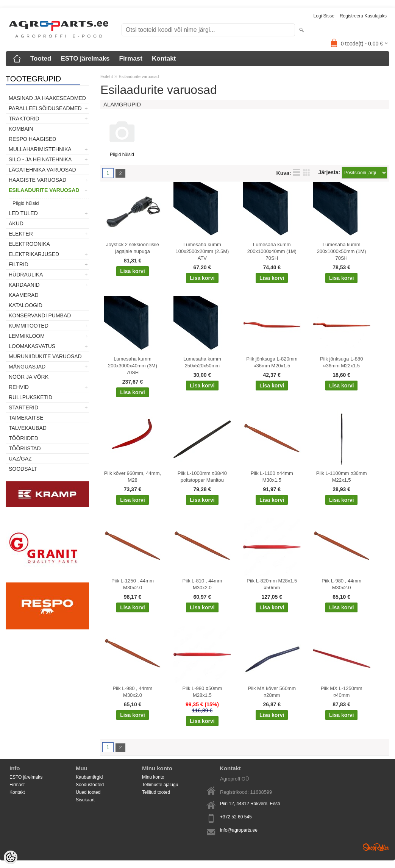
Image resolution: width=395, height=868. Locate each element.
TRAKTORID (24, 119)
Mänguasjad (27, 367)
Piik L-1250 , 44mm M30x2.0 (133, 584)
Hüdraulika (26, 275)
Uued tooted (88, 792)
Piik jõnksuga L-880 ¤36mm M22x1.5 (341, 362)
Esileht (107, 76)
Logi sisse (324, 16)
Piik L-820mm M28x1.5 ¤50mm (272, 584)
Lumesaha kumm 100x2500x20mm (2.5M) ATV (202, 251)
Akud (16, 223)
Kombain (21, 129)
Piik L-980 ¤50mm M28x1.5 (202, 692)
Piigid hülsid (26, 203)
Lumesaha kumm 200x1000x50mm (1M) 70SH (342, 251)
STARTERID (23, 407)
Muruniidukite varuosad (45, 356)
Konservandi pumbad (40, 315)
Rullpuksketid (30, 397)
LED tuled (23, 213)
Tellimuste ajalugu (160, 785)
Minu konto (153, 777)
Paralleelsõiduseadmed (45, 108)
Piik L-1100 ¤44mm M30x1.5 (272, 477)
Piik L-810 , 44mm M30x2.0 (202, 584)
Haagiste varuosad (37, 180)
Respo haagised (32, 139)
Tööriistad (25, 448)
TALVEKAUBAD (28, 428)
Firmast (131, 59)
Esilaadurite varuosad (44, 190)
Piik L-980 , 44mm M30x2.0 (341, 584)
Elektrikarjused (34, 254)
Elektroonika (29, 244)
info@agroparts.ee (239, 830)
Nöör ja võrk (29, 377)
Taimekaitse (26, 418)
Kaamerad (24, 295)
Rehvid (19, 387)
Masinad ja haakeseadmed (47, 98)
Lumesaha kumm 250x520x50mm (202, 362)
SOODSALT (23, 469)
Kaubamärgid (89, 777)
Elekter (21, 234)
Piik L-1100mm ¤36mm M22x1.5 (342, 477)
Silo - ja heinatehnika (40, 159)
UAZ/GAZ (20, 459)
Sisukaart (85, 800)
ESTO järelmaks (85, 59)
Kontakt (164, 59)
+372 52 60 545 (236, 817)
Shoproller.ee (376, 847)
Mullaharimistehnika (40, 149)
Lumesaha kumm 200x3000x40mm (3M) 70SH (133, 366)
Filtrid (19, 264)
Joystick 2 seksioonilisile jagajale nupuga (133, 248)
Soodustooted (90, 785)
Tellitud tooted (156, 792)
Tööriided (23, 438)
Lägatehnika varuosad (42, 170)
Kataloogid (26, 305)
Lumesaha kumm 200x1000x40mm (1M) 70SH (272, 251)
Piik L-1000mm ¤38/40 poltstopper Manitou (202, 477)
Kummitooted (29, 326)
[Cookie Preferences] (11, 857)
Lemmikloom (27, 336)
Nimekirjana (297, 173)
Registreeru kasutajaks (363, 16)
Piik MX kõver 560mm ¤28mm (272, 692)
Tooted (41, 59)
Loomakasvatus (32, 346)
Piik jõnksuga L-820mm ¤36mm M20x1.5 (272, 362)
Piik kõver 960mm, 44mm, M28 (133, 477)
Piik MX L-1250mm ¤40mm (342, 692)
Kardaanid (24, 285)
